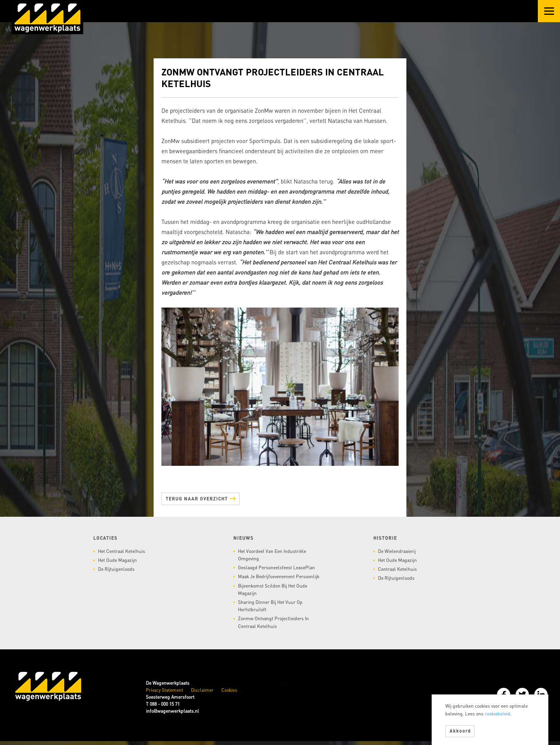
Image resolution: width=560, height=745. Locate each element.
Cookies (229, 690)
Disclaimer (202, 690)
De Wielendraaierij (397, 551)
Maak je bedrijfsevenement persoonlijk (279, 576)
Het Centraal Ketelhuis (122, 551)
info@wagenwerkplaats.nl (172, 711)
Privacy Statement (164, 690)
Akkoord (460, 731)
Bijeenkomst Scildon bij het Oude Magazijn (273, 589)
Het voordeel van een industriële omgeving (272, 555)
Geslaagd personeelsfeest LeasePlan (276, 567)
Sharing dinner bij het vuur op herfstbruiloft (270, 606)
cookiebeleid (497, 714)
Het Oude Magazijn (117, 560)
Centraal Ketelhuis (397, 569)
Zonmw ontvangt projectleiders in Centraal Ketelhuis (273, 622)
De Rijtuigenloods (116, 569)
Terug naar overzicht (201, 498)
